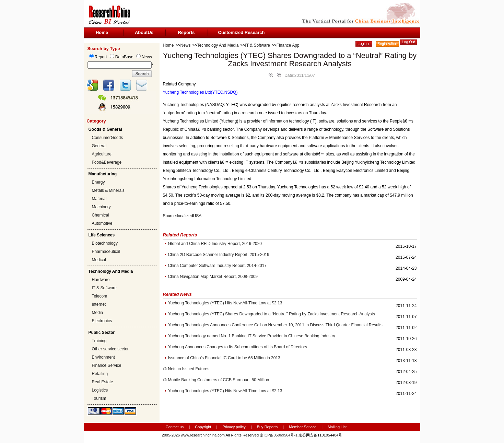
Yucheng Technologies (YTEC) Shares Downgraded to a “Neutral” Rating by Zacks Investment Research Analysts (272, 314)
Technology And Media (218, 45)
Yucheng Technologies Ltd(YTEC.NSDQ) (200, 92)
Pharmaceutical (106, 252)
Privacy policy (234, 427)
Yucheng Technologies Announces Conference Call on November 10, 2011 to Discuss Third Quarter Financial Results (275, 325)
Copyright (203, 427)
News (186, 45)
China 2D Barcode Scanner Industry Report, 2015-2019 (219, 255)
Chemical (101, 215)
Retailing (100, 374)
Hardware (101, 280)
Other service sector (110, 349)
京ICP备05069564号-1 (279, 435)
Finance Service (107, 365)
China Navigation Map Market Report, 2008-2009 (213, 277)
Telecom (100, 296)
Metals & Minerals (108, 190)
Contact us (175, 427)
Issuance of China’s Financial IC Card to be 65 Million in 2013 (224, 358)
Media (98, 313)
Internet (99, 304)
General (99, 146)
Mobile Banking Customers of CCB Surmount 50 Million (219, 380)
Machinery (101, 207)
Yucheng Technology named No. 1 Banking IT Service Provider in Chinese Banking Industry (252, 336)
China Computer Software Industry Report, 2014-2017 (218, 266)
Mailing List (337, 427)
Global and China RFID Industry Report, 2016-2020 (215, 244)
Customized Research (242, 32)
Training (99, 341)
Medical (99, 260)
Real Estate (103, 382)
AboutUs (144, 32)
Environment (103, 357)
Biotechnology (105, 243)
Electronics (102, 321)
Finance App (288, 45)
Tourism (99, 398)
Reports (186, 32)
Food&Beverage (107, 162)
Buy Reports (267, 427)
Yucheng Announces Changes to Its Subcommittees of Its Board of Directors (238, 347)
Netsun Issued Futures (189, 369)
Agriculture (102, 154)
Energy (98, 182)
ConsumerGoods (108, 138)
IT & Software (104, 288)
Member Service (303, 427)
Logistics (100, 390)
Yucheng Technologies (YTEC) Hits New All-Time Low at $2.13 (225, 303)
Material (99, 199)
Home (102, 32)
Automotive (102, 223)
